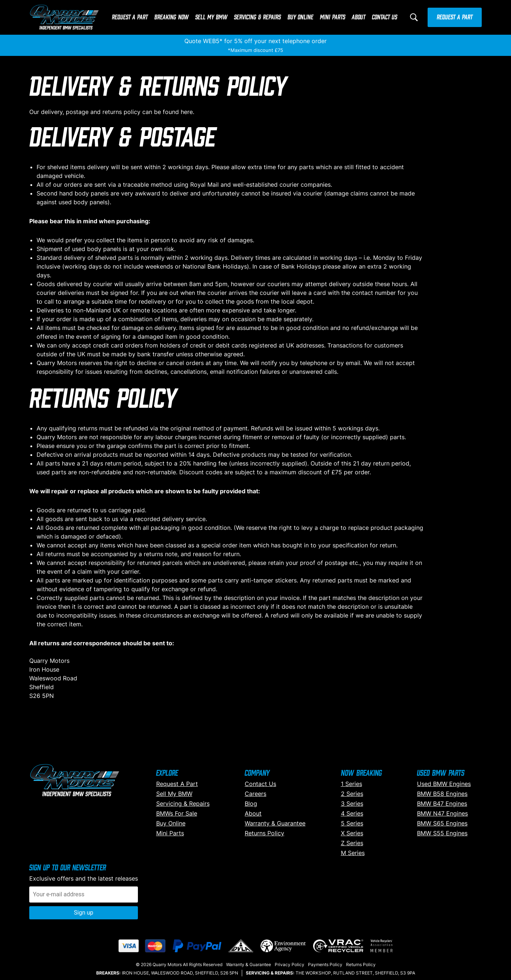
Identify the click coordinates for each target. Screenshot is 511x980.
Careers (255, 794)
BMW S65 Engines (442, 823)
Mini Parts (333, 17)
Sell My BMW (211, 17)
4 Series (352, 813)
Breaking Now (172, 17)
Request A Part (130, 17)
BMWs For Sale (177, 813)
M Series (353, 853)
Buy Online (300, 17)
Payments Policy (325, 964)
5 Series (352, 823)
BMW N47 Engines (442, 813)
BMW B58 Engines (442, 794)
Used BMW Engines (444, 784)
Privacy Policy (290, 964)
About (359, 17)
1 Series (352, 784)
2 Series (352, 794)
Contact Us (385, 17)
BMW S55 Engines (442, 833)
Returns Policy (264, 833)
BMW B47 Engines (442, 804)
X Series (352, 833)
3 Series (352, 804)
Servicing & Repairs (258, 17)
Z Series (352, 843)
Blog (251, 804)
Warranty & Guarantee (275, 823)
